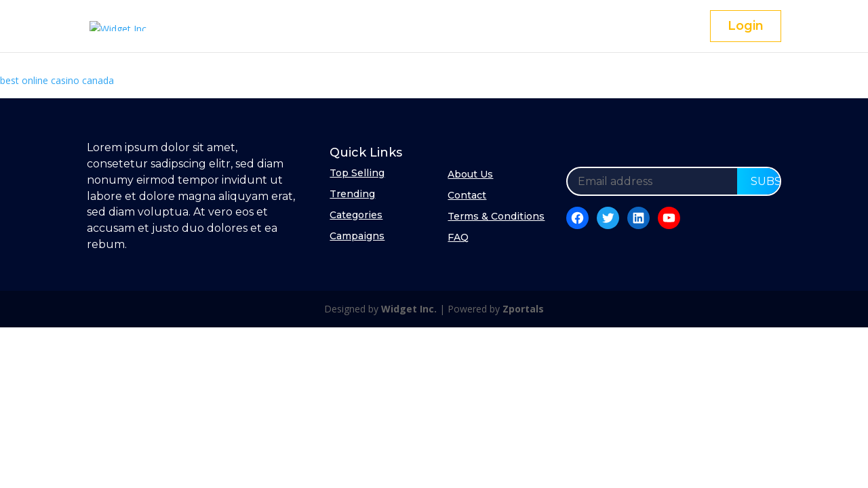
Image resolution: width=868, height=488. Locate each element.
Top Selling (357, 173)
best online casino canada (57, 80)
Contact (467, 195)
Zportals (523, 309)
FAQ (458, 237)
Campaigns (357, 236)
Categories (356, 215)
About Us (470, 174)
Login (746, 26)
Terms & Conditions (496, 216)
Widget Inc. (409, 309)
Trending (352, 194)
